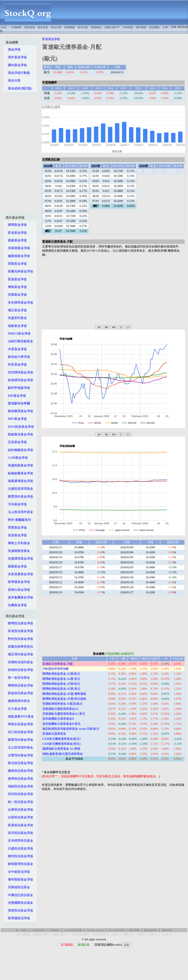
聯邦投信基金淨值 (19, 856)
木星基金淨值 (16, 349)
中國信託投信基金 (19, 895)
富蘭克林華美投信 (19, 647)
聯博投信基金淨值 (19, 623)
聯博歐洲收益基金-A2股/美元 (61, 679)
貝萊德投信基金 (18, 887)
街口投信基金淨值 (19, 732)
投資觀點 (154, 27)
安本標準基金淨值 (19, 302)
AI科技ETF (117, 935)
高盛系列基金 (16, 318)
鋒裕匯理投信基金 (19, 864)
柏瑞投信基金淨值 (19, 670)
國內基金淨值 (16, 65)
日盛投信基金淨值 (19, 848)
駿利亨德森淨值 (18, 388)
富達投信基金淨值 (19, 631)
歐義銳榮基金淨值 (19, 473)
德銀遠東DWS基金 (20, 716)
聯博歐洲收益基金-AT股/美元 (61, 689)
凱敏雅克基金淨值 (19, 434)
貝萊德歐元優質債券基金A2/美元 (64, 714)
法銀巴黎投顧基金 (19, 341)
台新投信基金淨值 (19, 817)
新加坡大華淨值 (18, 357)
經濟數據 (70, 27)
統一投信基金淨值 (19, 802)
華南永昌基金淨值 (19, 724)
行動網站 (54, 930)
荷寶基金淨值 (16, 528)
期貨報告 (96, 27)
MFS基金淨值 (16, 419)
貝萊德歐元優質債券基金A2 (60, 709)
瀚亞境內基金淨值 (19, 654)
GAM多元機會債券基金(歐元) (61, 739)
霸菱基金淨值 (16, 240)
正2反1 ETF (168, 935)
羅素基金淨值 (16, 566)
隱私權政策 (150, 930)
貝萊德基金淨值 (18, 248)
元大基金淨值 (16, 709)
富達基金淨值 (16, 233)
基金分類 (56, 27)
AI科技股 (128, 27)
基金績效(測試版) (19, 88)
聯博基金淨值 (16, 225)
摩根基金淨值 (16, 287)
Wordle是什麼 (116, 930)
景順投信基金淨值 (19, 910)
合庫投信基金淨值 (19, 810)
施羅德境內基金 (18, 701)
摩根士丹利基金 (18, 543)
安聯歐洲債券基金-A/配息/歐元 (62, 704)
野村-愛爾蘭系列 (18, 520)
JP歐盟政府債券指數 (56, 669)
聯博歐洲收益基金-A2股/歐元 (61, 674)
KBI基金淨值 (16, 396)
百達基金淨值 (16, 442)
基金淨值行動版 (18, 73)
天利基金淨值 (16, 504)
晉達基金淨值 (16, 279)
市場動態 (16, 27)
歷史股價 (30, 27)
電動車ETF (155, 935)
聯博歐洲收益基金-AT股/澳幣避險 (64, 694)
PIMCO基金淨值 (18, 333)
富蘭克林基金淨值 (19, 271)
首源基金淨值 (16, 535)
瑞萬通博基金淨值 (19, 481)
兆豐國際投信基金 (19, 903)
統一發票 (21, 930)
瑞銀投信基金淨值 (19, 786)
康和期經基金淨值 (19, 879)
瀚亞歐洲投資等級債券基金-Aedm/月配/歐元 (71, 729)
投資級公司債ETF (60, 935)
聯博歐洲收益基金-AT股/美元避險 (64, 699)
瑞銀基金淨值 (16, 326)
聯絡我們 (167, 930)
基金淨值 (43, 27)
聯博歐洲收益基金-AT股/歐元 (61, 684)
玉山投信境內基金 (19, 747)
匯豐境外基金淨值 (19, 497)
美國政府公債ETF (41, 935)
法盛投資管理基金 (19, 489)
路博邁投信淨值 (18, 918)
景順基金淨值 (16, 264)
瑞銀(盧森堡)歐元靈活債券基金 (63, 754)
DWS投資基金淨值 (20, 427)
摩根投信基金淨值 (19, 685)
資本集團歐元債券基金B (58, 719)
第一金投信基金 (18, 678)
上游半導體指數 (23, 935)
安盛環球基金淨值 (19, 558)
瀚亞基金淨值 (16, 310)
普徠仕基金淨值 (18, 590)
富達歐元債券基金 (54, 734)
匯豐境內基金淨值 (19, 740)
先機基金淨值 (16, 605)
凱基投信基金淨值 (19, 825)
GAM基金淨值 (17, 458)
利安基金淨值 (16, 364)
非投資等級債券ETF (81, 935)
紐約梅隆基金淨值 (19, 450)
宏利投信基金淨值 (19, 794)
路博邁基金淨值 (18, 582)
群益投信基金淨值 (19, 693)
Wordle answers (95, 930)
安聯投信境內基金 (19, 662)
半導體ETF (142, 935)
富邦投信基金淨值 (19, 833)
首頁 (4, 27)
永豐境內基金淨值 (19, 755)
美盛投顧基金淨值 (19, 465)
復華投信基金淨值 (19, 779)
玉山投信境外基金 (19, 512)
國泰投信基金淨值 (19, 771)
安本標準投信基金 (19, 841)
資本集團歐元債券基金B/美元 (61, 724)
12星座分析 (38, 930)
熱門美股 (141, 27)
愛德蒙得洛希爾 (18, 403)
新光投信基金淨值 (19, 763)
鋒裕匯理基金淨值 (19, 411)
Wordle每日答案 (73, 930)
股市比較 (83, 27)
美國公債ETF (112, 27)
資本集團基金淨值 (19, 597)
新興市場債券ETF (101, 935)
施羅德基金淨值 (18, 256)
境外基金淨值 (16, 57)
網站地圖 (134, 930)
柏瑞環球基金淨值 (19, 380)
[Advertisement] (122, 13)
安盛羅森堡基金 (18, 551)
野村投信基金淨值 (19, 639)
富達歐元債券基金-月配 (58, 664)
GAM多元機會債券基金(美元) (61, 744)
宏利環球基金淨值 (19, 372)
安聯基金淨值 (16, 295)
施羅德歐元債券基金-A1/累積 (61, 749)
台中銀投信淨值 (18, 872)
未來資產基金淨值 (19, 574)
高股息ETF (129, 935)
